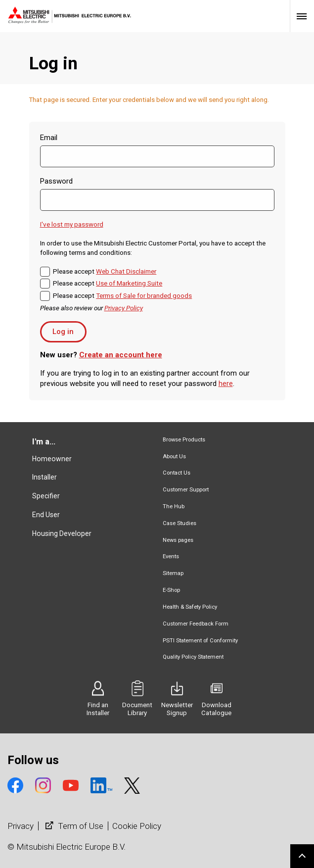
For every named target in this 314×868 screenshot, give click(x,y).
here (226, 384)
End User (46, 515)
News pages (178, 540)
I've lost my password (72, 224)
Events (171, 556)
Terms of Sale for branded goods (144, 295)
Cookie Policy (137, 826)
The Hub (174, 506)
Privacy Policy (124, 308)
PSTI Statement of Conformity (200, 641)
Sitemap (173, 573)
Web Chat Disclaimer (126, 271)
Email (49, 138)
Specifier (46, 496)
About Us (174, 457)
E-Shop (171, 590)
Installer (45, 477)
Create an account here (121, 355)
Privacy (21, 826)
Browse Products (184, 440)
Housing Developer (62, 533)
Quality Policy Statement (193, 657)
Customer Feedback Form (196, 624)
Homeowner (52, 459)
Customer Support (186, 490)
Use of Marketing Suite (129, 283)
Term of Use (73, 826)
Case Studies (179, 523)
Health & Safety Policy (190, 607)
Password (56, 181)
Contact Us (177, 473)
